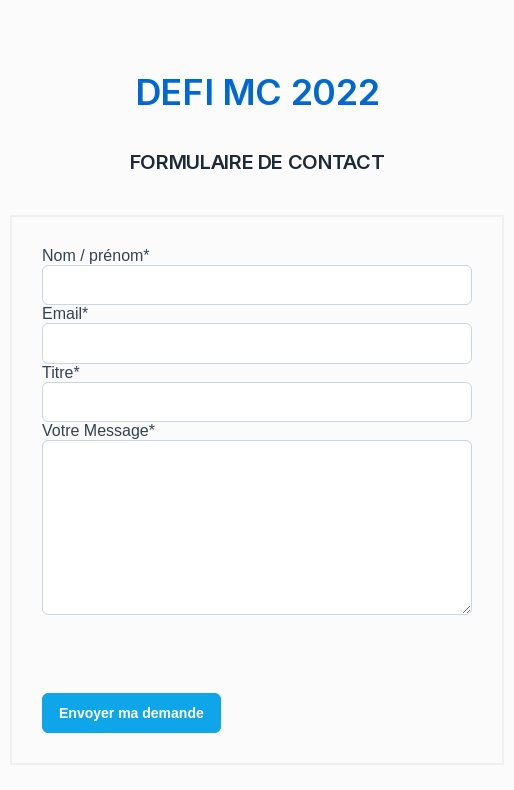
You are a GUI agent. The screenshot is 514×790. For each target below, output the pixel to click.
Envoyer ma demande (131, 713)
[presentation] (194, 654)
